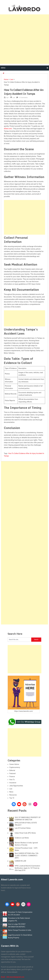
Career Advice (14, 764)
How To (12, 780)
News (11, 792)
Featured (12, 773)
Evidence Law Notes (22, 838)
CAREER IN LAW (20, 861)
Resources (13, 795)
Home (6, 79)
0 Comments (23, 97)
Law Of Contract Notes (23, 828)
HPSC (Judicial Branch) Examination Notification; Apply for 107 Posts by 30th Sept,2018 (27, 868)
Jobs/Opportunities (16, 786)
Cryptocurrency (15, 767)
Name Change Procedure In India (20, 930)
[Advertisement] (24, 39)
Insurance (13, 783)
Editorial (12, 770)
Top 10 (12, 798)
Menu (3, 68)
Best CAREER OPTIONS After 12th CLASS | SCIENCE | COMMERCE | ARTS (27, 856)
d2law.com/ (8, 129)
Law (12, 79)
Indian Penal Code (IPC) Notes (25, 833)
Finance (12, 777)
